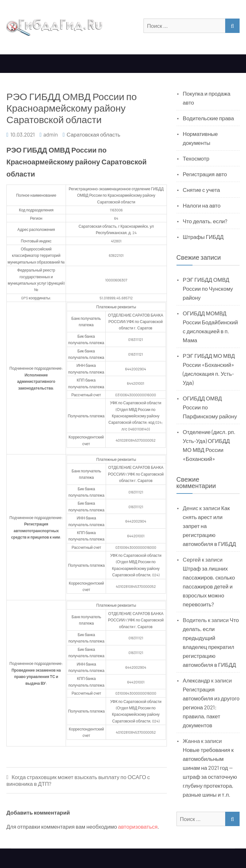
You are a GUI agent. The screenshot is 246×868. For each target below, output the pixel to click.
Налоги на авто (202, 205)
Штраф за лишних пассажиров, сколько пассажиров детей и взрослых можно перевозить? (209, 586)
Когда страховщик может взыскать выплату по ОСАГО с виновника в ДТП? (78, 780)
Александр (197, 680)
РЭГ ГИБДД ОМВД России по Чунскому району (208, 288)
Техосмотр (196, 158)
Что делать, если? (205, 221)
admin (51, 134)
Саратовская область (94, 134)
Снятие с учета (201, 190)
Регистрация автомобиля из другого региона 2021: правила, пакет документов (211, 707)
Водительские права (209, 118)
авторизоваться (138, 826)
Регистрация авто (205, 174)
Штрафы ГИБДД (203, 237)
